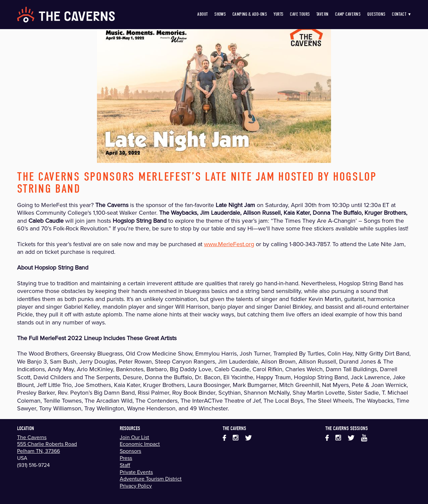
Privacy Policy (136, 486)
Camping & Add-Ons (250, 14)
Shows (220, 14)
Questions (376, 14)
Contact (401, 14)
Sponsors (130, 451)
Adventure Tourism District (151, 479)
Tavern (323, 14)
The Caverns (32, 437)
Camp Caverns (348, 14)
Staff (125, 465)
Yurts (279, 14)
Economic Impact (140, 444)
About (202, 14)
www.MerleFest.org (229, 244)
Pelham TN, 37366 (38, 451)
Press (126, 458)
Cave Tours (300, 14)
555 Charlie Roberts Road (47, 444)
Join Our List (134, 437)
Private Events (136, 472)
